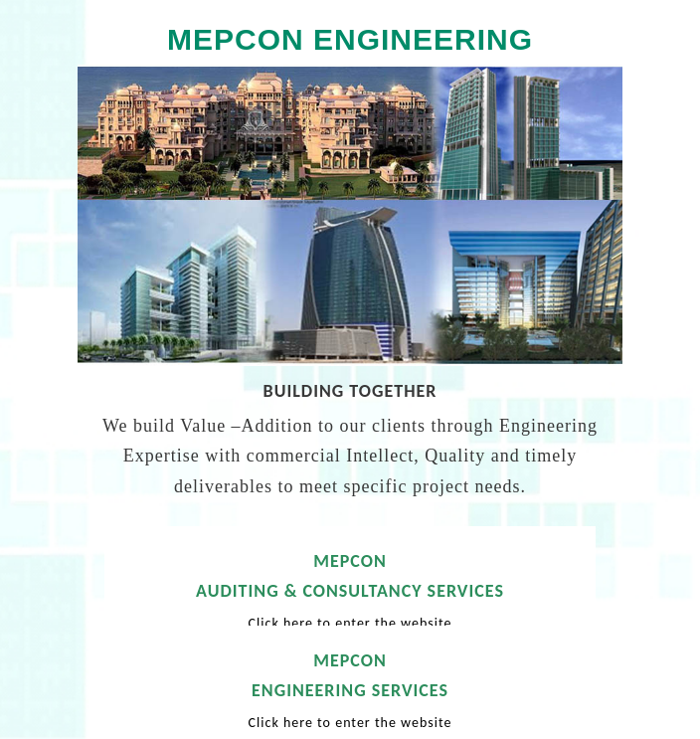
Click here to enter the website (350, 623)
